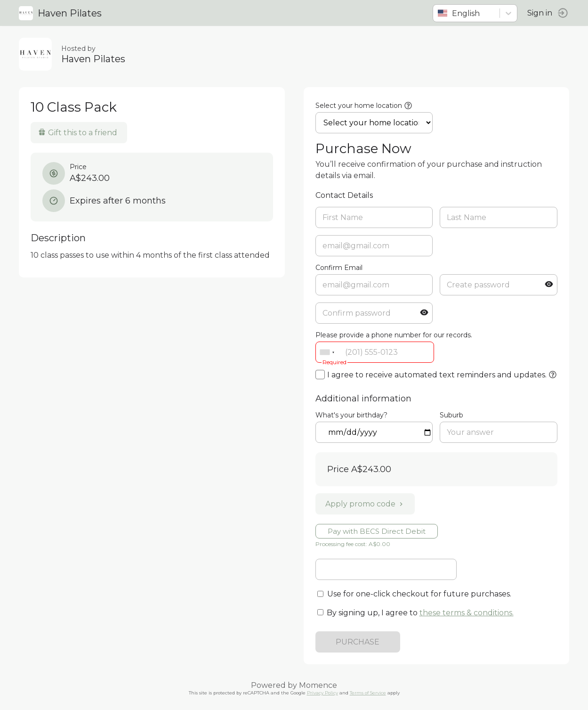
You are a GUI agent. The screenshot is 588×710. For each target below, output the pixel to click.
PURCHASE (358, 642)
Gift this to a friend (78, 133)
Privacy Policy (322, 693)
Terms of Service (368, 693)
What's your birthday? (351, 415)
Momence (318, 685)
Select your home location (359, 106)
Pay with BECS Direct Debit (377, 531)
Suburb (451, 415)
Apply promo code (365, 504)
